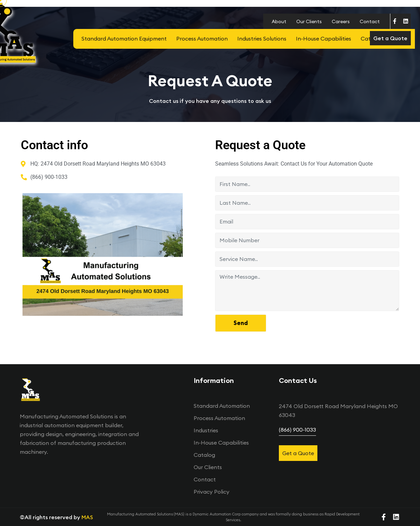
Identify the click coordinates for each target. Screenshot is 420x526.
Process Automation (202, 38)
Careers (341, 21)
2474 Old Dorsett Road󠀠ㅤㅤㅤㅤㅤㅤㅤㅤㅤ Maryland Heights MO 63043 (338, 411)
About (279, 21)
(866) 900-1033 (297, 430)
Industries (206, 430)
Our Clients (309, 21)
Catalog (204, 455)
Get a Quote (390, 38)
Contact (370, 21)
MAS (87, 517)
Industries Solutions (262, 38)
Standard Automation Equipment (124, 38)
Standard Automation (222, 406)
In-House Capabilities (324, 38)
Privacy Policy (212, 492)
